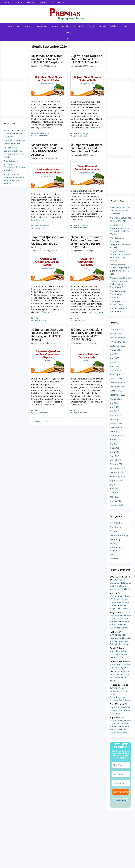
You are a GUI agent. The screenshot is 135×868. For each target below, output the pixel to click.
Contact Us (18, 2)
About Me (30, 2)
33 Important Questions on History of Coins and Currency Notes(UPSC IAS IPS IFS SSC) (86, 334)
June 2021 (114, 448)
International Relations (108, 26)
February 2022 (117, 419)
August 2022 (116, 399)
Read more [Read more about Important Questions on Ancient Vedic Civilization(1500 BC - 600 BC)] (47, 312)
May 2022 (114, 411)
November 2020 (117, 468)
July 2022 (114, 403)
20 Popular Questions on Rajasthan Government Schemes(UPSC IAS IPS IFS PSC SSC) (87, 242)
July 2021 (114, 444)
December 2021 (117, 427)
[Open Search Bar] (67, 38)
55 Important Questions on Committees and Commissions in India (86, 148)
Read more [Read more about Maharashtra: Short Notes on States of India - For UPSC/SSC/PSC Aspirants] (41, 220)
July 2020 (114, 484)
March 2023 (115, 370)
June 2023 (114, 358)
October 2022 (116, 391)
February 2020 (117, 505)
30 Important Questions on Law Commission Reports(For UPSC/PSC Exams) (47, 334)
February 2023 (117, 374)
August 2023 (116, 350)
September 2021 (118, 436)
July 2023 (114, 354)
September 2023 (118, 346)
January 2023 (116, 378)
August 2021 (116, 440)
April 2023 (115, 366)
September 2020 (118, 476)
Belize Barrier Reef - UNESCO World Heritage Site (120, 664)
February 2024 (117, 330)
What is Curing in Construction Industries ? (118, 294)
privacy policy (121, 800)
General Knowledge (60, 26)
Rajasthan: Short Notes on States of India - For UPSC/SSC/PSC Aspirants (47, 59)
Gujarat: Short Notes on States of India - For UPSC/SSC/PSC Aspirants (87, 59)
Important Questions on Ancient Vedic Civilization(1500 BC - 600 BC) (47, 242)
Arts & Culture (14, 26)
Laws (125, 26)
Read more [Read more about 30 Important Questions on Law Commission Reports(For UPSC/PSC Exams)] (49, 405)
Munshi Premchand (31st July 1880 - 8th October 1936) (119, 654)
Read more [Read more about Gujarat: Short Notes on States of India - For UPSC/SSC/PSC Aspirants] (95, 128)
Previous (36, 422)
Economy (67, 32)
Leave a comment (41, 136)
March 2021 (115, 460)
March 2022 (115, 415)
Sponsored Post (59, 2)
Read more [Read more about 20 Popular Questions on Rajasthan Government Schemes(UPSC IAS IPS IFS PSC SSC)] (98, 312)
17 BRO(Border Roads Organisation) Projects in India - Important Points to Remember (120, 638)
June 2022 (114, 407)
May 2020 (114, 493)
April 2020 (115, 497)
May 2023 (114, 362)
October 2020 (116, 472)
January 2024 (116, 334)
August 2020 (116, 480)
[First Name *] (121, 765)
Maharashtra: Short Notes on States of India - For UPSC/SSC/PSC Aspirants (47, 150)
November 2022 (117, 387)
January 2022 (116, 423)
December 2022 (117, 383)
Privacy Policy (44, 2)
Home (7, 2)
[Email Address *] (121, 783)
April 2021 (115, 456)
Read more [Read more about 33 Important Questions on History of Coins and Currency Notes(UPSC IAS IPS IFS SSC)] (78, 405)
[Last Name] (121, 774)
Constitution (42, 26)
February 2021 (117, 464)
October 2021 (116, 431)
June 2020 (114, 489)
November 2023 (117, 342)
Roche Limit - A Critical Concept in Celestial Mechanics (14, 133)
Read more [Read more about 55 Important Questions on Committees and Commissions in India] (78, 220)
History (91, 26)
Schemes (29, 26)
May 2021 (114, 452)
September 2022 (118, 395)
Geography (78, 26)
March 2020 (115, 501)
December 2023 (117, 338)
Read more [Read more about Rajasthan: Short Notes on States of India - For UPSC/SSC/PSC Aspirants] (46, 128)
